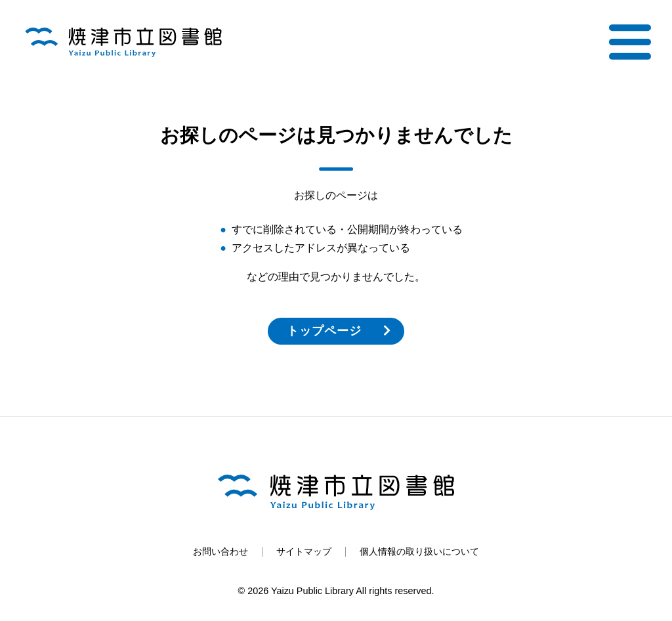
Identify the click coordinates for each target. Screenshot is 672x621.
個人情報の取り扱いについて (419, 551)
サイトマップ (304, 551)
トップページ (324, 331)
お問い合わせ (220, 551)
